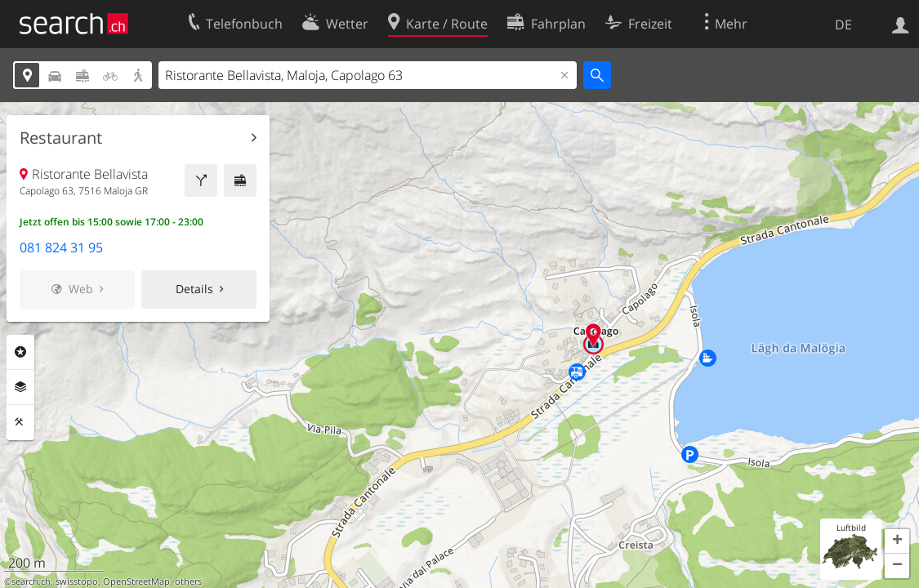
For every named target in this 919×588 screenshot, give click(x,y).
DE (843, 24)
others (188, 581)
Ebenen (20, 387)
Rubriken (20, 352)
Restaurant (61, 138)
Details (194, 289)
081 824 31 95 (61, 247)
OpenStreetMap (136, 581)
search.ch (31, 581)
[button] (897, 541)
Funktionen (20, 422)
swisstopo (77, 581)
